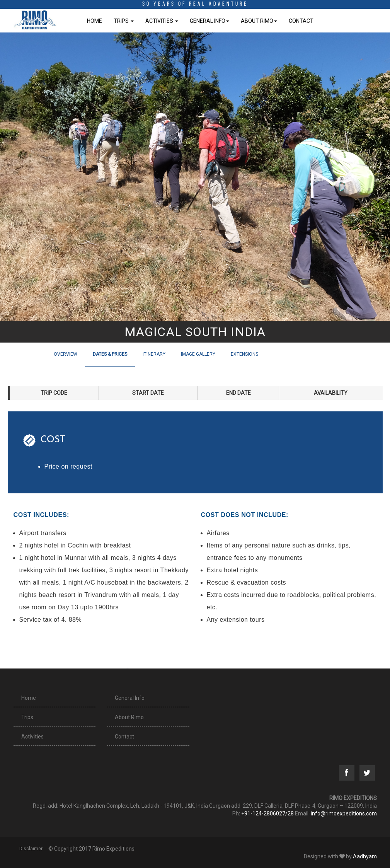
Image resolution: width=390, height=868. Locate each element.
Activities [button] (162, 21)
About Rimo (129, 717)
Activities (32, 737)
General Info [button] (209, 21)
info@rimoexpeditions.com (344, 813)
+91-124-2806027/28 (267, 813)
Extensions (244, 354)
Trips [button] (124, 21)
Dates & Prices (110, 354)
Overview (66, 354)
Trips (27, 717)
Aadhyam (365, 856)
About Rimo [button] (259, 21)
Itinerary (154, 354)
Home (95, 21)
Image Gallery (198, 354)
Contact (301, 21)
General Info (130, 698)
